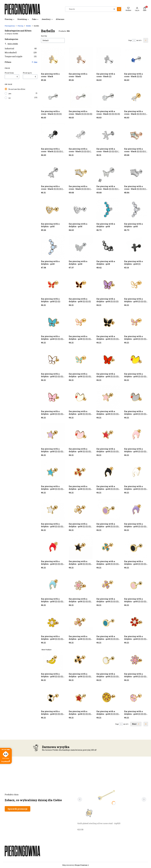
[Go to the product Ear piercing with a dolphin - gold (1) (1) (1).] (81, 285)
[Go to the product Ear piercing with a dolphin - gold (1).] (136, 247)
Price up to (27, 73)
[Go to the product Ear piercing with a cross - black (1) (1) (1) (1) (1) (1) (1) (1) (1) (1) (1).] (136, 172)
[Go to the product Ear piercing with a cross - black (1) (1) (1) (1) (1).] (136, 97)
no (10, 98)
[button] (119, 9)
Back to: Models (11, 44)
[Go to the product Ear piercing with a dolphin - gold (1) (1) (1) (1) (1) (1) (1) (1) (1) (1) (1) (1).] (136, 435)
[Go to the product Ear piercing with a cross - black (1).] (108, 60)
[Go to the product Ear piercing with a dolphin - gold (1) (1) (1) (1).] (136, 285)
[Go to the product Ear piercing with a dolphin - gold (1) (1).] (53, 285)
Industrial (21, 48)
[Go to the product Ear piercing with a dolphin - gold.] (53, 210)
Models (28, 26)
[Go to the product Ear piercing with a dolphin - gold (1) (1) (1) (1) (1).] (81, 322)
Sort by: (44, 36)
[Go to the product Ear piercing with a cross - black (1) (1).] (136, 60)
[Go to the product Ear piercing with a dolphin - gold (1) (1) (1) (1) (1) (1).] (136, 322)
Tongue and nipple (21, 56)
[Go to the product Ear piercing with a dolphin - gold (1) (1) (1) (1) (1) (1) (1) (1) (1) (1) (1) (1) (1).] (108, 472)
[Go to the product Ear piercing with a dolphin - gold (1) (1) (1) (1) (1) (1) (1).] (81, 360)
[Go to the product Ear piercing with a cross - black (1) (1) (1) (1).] (81, 97)
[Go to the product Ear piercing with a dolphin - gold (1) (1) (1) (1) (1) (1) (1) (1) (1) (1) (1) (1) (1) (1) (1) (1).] (53, 622)
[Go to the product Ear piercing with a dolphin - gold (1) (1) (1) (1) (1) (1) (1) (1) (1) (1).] (136, 397)
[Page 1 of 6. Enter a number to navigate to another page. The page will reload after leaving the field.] (134, 40)
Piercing (20, 26)
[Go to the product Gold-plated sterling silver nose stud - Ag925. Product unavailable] (107, 795)
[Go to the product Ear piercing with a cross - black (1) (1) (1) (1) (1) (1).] (53, 135)
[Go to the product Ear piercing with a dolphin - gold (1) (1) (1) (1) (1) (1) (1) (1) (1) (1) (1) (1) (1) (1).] (53, 547)
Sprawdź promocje (18, 809)
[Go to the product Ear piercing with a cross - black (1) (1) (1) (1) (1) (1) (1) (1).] (108, 135)
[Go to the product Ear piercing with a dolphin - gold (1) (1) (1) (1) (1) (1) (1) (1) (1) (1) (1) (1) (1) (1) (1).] (81, 585)
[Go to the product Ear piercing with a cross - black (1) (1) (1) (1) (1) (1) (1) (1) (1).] (136, 135)
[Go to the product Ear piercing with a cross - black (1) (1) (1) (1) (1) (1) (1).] (81, 135)
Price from (9, 73)
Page (130, 40)
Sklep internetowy (75, 865)
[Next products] (136, 724)
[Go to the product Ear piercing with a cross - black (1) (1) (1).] (53, 97)
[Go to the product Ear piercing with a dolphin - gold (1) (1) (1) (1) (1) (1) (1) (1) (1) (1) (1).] (81, 435)
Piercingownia (10, 26)
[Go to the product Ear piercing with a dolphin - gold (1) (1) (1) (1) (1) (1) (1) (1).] (136, 360)
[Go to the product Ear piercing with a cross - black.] (53, 60)
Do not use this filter (17, 89)
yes (10, 94)
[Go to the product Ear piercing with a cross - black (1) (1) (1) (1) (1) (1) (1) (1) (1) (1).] (81, 172)
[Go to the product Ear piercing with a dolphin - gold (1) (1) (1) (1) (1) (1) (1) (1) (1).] (81, 397)
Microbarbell (21, 52)
